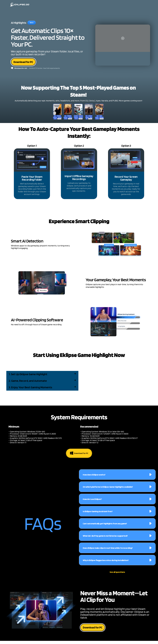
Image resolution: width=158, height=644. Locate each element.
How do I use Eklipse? (92, 500)
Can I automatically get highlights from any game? (105, 524)
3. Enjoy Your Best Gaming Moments (30, 388)
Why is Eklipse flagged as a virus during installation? (106, 561)
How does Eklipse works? (94, 475)
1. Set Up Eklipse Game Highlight (28, 375)
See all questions (117, 573)
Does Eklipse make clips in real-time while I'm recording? (108, 549)
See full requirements (52, 69)
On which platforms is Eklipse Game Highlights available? (108, 488)
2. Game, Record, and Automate (28, 381)
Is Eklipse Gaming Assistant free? (98, 512)
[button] (42, 375)
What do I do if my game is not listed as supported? (105, 536)
